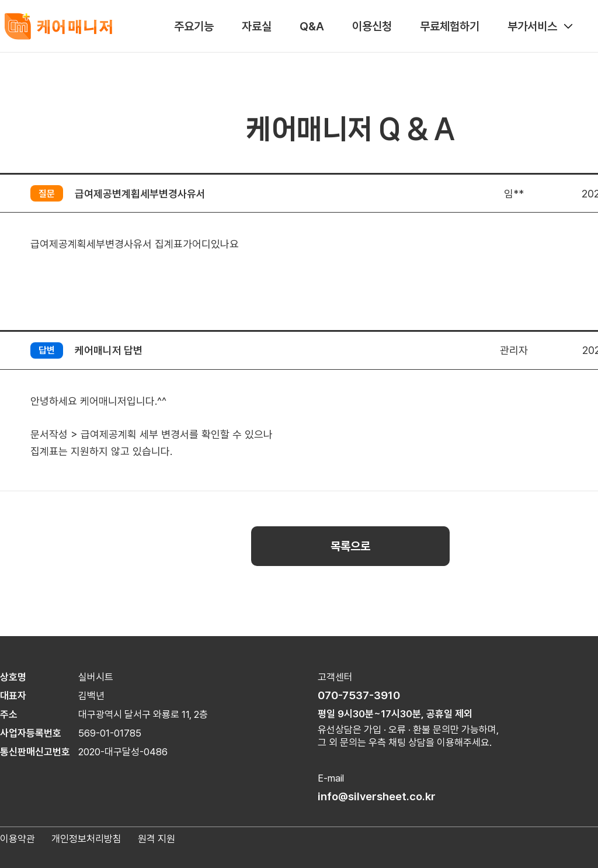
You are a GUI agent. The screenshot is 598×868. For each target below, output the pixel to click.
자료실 (257, 26)
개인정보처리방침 (86, 839)
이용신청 (372, 26)
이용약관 (18, 839)
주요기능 (194, 26)
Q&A (312, 26)
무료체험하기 (450, 26)
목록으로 (350, 546)
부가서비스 (541, 26)
